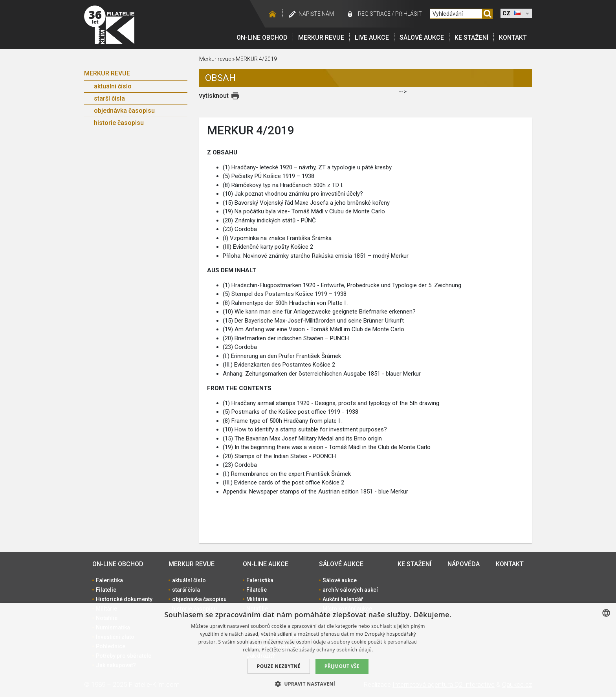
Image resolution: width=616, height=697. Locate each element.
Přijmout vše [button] (342, 666)
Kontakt (513, 38)
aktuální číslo (113, 86)
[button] (308, 684)
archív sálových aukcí (350, 590)
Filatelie (106, 590)
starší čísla (109, 98)
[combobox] (606, 613)
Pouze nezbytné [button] (279, 666)
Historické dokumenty (124, 599)
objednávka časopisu (124, 111)
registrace (374, 14)
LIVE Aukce (372, 38)
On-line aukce (266, 564)
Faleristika (109, 580)
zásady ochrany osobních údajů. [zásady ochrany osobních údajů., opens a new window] (336, 650)
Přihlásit (409, 14)
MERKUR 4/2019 (256, 59)
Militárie (257, 599)
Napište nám (316, 14)
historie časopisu (119, 123)
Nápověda (464, 564)
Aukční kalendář (343, 599)
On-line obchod (262, 38)
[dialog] (308, 650)
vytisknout (214, 96)
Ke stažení (471, 38)
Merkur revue (321, 38)
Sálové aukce (422, 38)
